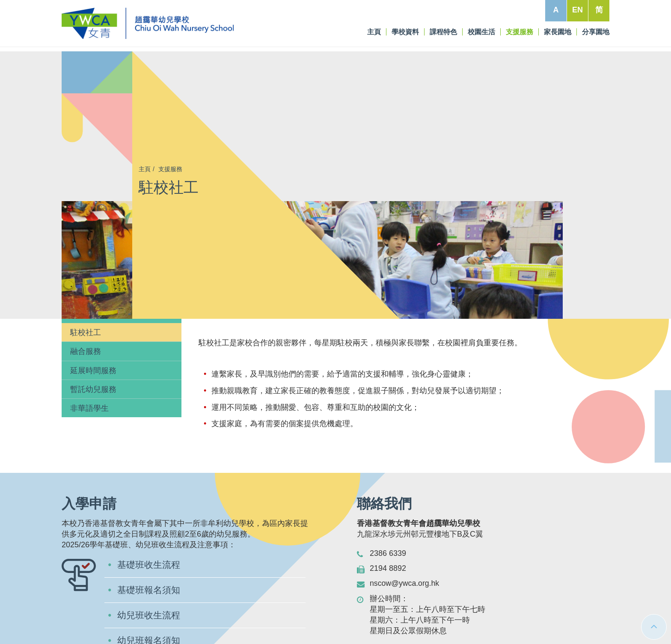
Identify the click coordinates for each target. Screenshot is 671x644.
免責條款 (554, 620)
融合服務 (86, 234)
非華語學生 (89, 291)
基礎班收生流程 (150, 447)
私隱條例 (588, 620)
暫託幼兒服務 (93, 272)
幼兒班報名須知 (150, 524)
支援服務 (170, 169)
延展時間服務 (93, 252)
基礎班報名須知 (150, 473)
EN (577, 10)
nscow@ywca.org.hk (405, 466)
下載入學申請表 (150, 550)
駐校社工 (86, 215)
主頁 (145, 169)
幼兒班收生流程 (150, 499)
